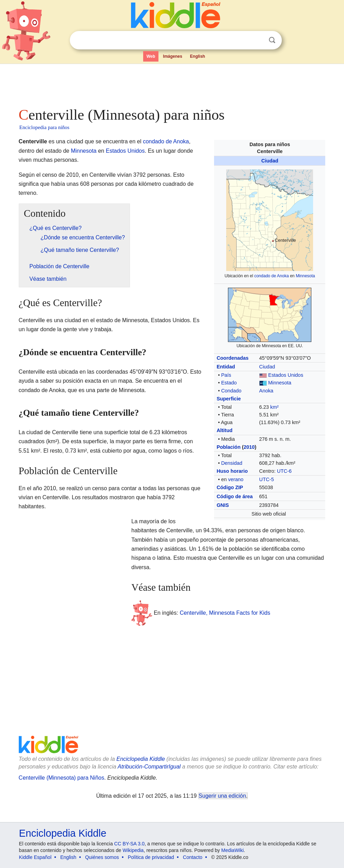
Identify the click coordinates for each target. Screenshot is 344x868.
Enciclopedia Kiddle (141, 759)
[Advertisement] (172, 83)
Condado (231, 391)
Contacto (193, 857)
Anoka (266, 391)
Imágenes (173, 56)
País (226, 375)
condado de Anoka (272, 276)
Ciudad (270, 161)
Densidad (232, 463)
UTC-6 (284, 471)
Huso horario (232, 471)
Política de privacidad (151, 857)
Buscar (272, 40)
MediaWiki (233, 850)
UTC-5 (267, 479)
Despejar (258, 40)
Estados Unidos (286, 375)
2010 (249, 447)
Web (151, 56)
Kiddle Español (35, 857)
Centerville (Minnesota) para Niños (62, 778)
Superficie (229, 399)
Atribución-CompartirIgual (149, 767)
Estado (229, 383)
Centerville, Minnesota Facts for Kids (225, 612)
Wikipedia (133, 850)
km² (275, 407)
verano (236, 479)
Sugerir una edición (222, 796)
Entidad (226, 367)
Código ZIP (230, 487)
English (198, 56)
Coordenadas (232, 358)
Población (228, 447)
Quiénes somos (102, 857)
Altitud (224, 430)
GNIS (223, 505)
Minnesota (305, 276)
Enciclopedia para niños (44, 127)
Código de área (235, 496)
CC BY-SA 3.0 (129, 844)
